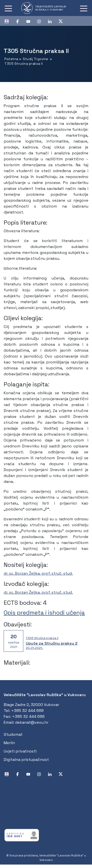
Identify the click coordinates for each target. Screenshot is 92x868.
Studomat (13, 734)
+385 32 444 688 (27, 711)
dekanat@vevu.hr (32, 722)
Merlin (9, 743)
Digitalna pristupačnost (26, 760)
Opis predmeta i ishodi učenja (44, 613)
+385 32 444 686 (28, 716)
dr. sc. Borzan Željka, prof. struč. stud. (38, 573)
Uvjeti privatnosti (20, 751)
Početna (11, 59)
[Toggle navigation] (8, 8)
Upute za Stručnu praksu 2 (52, 643)
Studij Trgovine (36, 59)
